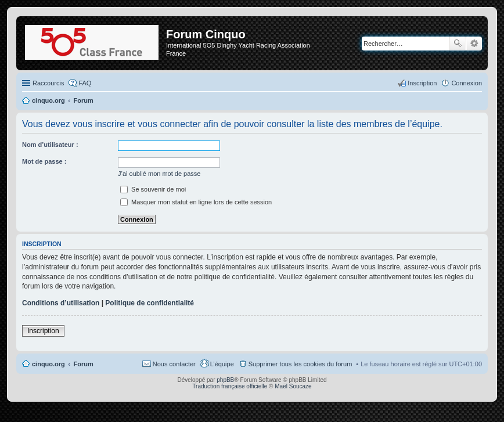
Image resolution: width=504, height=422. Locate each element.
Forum (84, 364)
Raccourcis (48, 83)
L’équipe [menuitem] (222, 364)
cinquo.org (48, 364)
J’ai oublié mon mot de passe (159, 174)
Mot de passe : (44, 161)
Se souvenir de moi (153, 189)
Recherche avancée (474, 44)
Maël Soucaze (293, 386)
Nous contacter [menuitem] (174, 364)
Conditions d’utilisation (61, 303)
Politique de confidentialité (150, 303)
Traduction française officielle (230, 386)
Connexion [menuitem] (467, 83)
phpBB (225, 380)
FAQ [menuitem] (85, 83)
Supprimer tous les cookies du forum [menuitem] (300, 364)
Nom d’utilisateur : (50, 145)
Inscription (43, 331)
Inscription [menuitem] (422, 83)
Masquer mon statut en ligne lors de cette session (196, 202)
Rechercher (458, 44)
